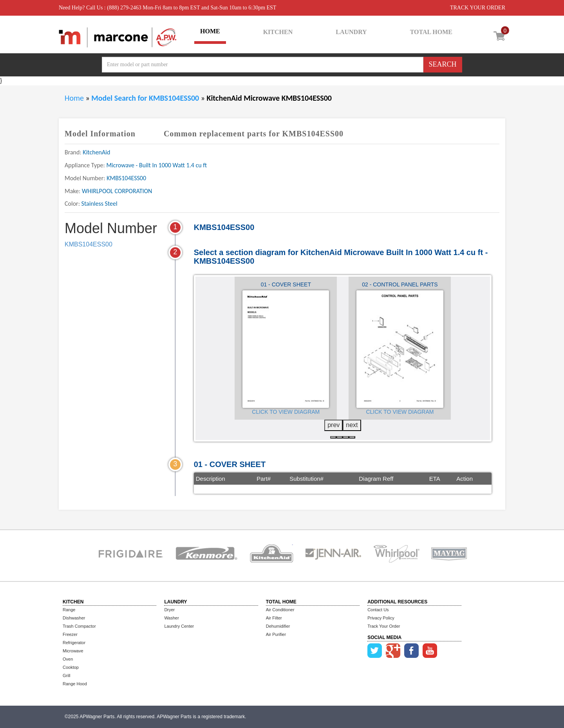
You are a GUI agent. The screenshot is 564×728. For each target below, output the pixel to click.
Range (69, 610)
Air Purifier (276, 634)
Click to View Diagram (286, 412)
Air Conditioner (280, 610)
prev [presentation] (334, 425)
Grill (67, 675)
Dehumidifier (278, 626)
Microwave (73, 651)
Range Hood (75, 684)
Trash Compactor (79, 626)
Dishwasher (74, 618)
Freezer (70, 634)
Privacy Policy (381, 618)
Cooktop (71, 667)
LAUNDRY (351, 32)
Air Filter (274, 618)
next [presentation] (352, 425)
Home (74, 98)
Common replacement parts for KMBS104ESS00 (254, 134)
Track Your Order (384, 626)
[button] (333, 437)
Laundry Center (179, 626)
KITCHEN (278, 32)
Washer (172, 618)
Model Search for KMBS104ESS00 (146, 98)
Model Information (100, 134)
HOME (210, 31)
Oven (68, 659)
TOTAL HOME (431, 32)
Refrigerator (74, 643)
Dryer (169, 610)
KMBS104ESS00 (89, 244)
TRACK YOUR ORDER (478, 8)
